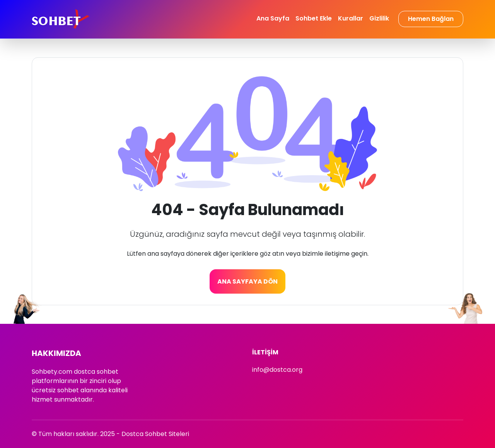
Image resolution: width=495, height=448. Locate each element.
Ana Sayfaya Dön (247, 281)
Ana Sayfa (273, 18)
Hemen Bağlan (431, 19)
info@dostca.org (277, 370)
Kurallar (351, 18)
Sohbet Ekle (314, 18)
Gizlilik (379, 18)
